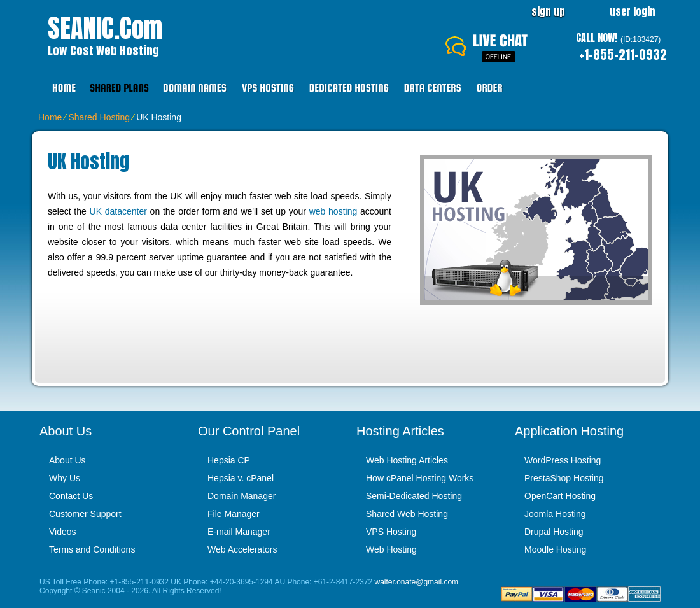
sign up (548, 11)
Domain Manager (241, 496)
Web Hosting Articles (407, 460)
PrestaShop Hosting (564, 478)
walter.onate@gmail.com (417, 582)
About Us (67, 460)
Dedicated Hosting (349, 88)
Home (64, 88)
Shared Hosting (99, 117)
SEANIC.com (105, 28)
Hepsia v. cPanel (241, 478)
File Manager (234, 514)
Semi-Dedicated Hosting (414, 496)
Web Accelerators (242, 549)
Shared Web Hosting (407, 514)
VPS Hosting (268, 88)
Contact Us (71, 496)
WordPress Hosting (563, 460)
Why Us (65, 478)
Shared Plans (119, 88)
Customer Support (85, 514)
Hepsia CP (229, 460)
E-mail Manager (239, 532)
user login (633, 11)
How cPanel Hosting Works (420, 478)
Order (490, 88)
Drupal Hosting (554, 532)
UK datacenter (118, 211)
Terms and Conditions (92, 549)
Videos (63, 532)
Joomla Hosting (555, 514)
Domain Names (195, 88)
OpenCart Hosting (560, 496)
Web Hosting (391, 549)
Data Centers (433, 88)
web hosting (333, 211)
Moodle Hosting (555, 549)
